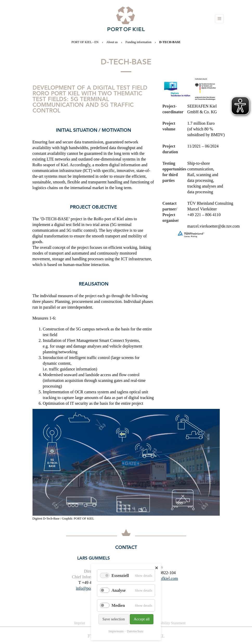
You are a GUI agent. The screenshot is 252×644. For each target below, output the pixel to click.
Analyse (119, 590)
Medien (118, 605)
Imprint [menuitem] (80, 623)
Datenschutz (135, 631)
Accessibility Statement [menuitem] (168, 623)
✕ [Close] (156, 568)
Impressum (116, 631)
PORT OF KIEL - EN (85, 42)
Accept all (142, 619)
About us (112, 42)
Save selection (114, 619)
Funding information (138, 42)
